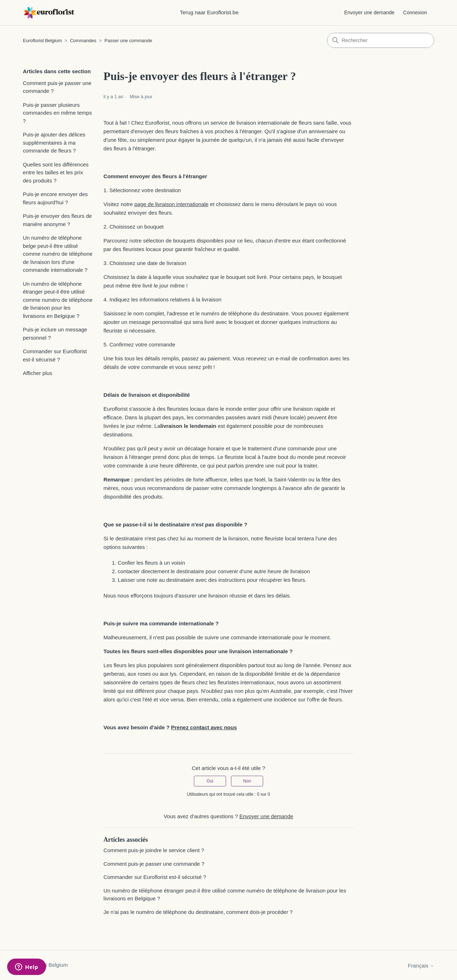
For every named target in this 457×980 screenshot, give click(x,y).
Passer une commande (129, 41)
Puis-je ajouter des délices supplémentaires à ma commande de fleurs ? (54, 142)
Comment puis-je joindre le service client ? (154, 850)
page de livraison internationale (171, 204)
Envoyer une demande (369, 12)
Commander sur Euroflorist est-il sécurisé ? (55, 355)
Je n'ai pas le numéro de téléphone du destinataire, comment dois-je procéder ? (198, 912)
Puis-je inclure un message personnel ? (55, 334)
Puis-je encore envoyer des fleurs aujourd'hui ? (55, 198)
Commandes (83, 41)
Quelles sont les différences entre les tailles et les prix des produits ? (56, 172)
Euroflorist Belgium (42, 41)
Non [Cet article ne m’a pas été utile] (247, 781)
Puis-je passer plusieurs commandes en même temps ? (57, 113)
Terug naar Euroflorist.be (209, 12)
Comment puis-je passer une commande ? (57, 87)
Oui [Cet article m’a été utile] (210, 781)
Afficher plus (37, 373)
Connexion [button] (415, 12)
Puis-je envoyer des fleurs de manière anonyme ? (57, 220)
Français (421, 966)
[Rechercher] (381, 40)
